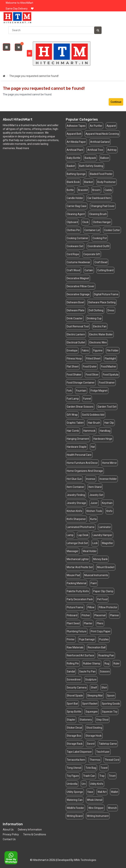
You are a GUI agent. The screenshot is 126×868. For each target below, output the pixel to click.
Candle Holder (75, 198)
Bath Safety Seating (91, 166)
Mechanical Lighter (78, 559)
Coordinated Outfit (99, 246)
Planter (88, 623)
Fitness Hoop (74, 359)
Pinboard (72, 615)
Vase (90, 792)
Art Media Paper (76, 142)
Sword (91, 744)
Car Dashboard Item (99, 198)
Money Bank (100, 559)
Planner (115, 615)
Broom (96, 190)
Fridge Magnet (99, 391)
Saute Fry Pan (87, 671)
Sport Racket (90, 704)
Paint (94, 583)
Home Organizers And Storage (85, 471)
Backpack (90, 158)
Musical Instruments (96, 575)
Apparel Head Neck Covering (102, 134)
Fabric (85, 350)
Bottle (70, 190)
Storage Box (74, 736)
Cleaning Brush (98, 214)
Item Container (75, 487)
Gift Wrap (72, 415)
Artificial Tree (95, 150)
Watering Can (75, 800)
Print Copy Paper (101, 631)
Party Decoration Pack (80, 599)
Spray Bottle (74, 712)
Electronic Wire (98, 342)
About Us (8, 830)
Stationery (86, 720)
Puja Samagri (87, 639)
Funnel (87, 399)
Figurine (98, 350)
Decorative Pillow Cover (81, 286)
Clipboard (72, 222)
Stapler (71, 720)
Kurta (93, 519)
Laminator (105, 527)
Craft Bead (101, 262)
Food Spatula (111, 375)
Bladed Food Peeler (101, 174)
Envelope (72, 350)
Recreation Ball (97, 647)
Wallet (115, 792)
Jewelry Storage (76, 503)
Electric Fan (100, 326)
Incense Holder (108, 479)
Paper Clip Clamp (103, 591)
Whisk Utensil (95, 800)
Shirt (104, 688)
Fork (69, 391)
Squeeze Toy (110, 712)
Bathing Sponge (76, 174)
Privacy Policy (11, 834)
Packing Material (77, 583)
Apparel (111, 126)
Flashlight (110, 359)
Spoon (111, 696)
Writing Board (75, 816)
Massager (73, 551)
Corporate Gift (92, 254)
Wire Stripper (96, 808)
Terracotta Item (76, 760)
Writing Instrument (98, 816)
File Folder (113, 350)
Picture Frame (75, 607)
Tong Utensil (74, 768)
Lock (95, 543)
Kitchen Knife (74, 511)
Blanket (89, 182)
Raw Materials (75, 647)
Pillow (91, 607)
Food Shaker (74, 375)
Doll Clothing (96, 310)
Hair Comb (73, 431)
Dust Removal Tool (78, 326)
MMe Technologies (85, 860)
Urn (84, 784)
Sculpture (91, 680)
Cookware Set (75, 246)
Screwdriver (74, 680)
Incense (91, 479)
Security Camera (77, 688)
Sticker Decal (74, 728)
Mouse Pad (73, 575)
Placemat (100, 615)
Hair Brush (94, 423)
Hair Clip (109, 423)
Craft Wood (73, 270)
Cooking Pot (100, 238)
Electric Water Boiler (101, 334)
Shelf (94, 688)
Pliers (100, 623)
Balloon (105, 158)
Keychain (107, 503)
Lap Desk (83, 535)
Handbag (105, 431)
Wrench (112, 808)
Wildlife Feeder (75, 808)
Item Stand (95, 487)
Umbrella (72, 784)
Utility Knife (97, 784)
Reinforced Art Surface (80, 655)
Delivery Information (30, 830)
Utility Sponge (75, 792)
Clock (85, 222)
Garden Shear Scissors (80, 407)
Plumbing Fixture (77, 631)
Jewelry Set (96, 495)
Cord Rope (73, 254)
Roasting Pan (106, 655)
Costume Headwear (78, 262)
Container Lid (92, 230)
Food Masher (109, 367)
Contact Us (9, 839)
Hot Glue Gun (74, 479)
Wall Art (102, 792)
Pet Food (102, 599)
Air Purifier (96, 126)
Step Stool (102, 720)
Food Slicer (92, 375)
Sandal (71, 671)
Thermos (95, 760)
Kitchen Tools (94, 511)
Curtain (89, 270)
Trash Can (89, 776)
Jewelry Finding (76, 495)
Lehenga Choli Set (77, 543)
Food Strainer (107, 383)
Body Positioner (107, 182)
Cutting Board (105, 270)
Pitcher (86, 615)
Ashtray (112, 150)
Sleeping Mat (95, 696)
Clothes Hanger (102, 222)
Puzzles (104, 639)
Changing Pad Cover (103, 206)
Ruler (117, 663)
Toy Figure (73, 776)
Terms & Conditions (35, 834)
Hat (93, 447)
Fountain (81, 391)
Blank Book (73, 182)
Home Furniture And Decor (82, 463)
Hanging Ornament (78, 439)
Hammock (89, 431)
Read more (23, 148)
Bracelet (83, 190)
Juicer (94, 503)
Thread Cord (112, 760)
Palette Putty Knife (78, 591)
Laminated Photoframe (81, 527)
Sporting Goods (111, 704)
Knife (110, 511)
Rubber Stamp (92, 663)
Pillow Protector (108, 607)
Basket (71, 166)
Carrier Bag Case (77, 206)
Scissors (105, 671)
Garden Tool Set (107, 407)
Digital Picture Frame (106, 294)
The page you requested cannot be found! (34, 76)
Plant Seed (73, 623)
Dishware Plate (76, 310)
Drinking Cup (94, 318)
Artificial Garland (100, 142)
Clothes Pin (73, 230)
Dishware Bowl (75, 302)
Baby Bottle (74, 158)
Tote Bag (91, 768)
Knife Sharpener (76, 519)
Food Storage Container (81, 383)
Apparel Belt (74, 134)
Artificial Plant (75, 150)
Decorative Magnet (78, 278)
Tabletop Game (108, 744)
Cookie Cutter (112, 230)
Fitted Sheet (93, 359)
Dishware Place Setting (102, 302)
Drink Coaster (75, 318)
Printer (71, 639)
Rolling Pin (73, 663)
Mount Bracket (106, 567)
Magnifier (108, 543)
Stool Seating (94, 728)
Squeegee (92, 712)
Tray (102, 776)
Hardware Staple (77, 447)
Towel (104, 768)
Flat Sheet (73, 367)
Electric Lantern (76, 334)
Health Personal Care (79, 455)
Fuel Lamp (73, 399)
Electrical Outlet (76, 342)
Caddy (108, 190)
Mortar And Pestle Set (80, 567)
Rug (107, 663)
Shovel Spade (75, 696)
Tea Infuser (103, 752)
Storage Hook (94, 736)
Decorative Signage (78, 294)
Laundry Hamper (102, 535)
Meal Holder (90, 551)
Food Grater (90, 367)
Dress (111, 310)
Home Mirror (110, 463)
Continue (116, 102)
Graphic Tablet (75, 423)
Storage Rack (75, 744)
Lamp (70, 535)
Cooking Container (78, 238)
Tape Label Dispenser (79, 752)
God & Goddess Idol (93, 415)
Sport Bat (72, 704)
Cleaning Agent (76, 214)
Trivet (112, 776)
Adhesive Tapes (76, 126)
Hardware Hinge (103, 439)
